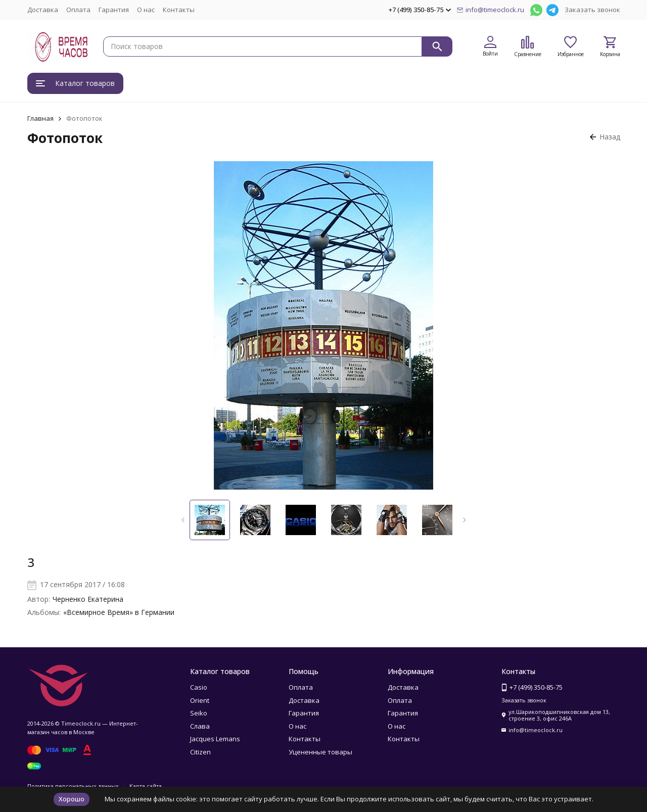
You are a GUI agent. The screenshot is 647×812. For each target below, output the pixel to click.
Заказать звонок (592, 10)
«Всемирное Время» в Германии (119, 612)
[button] (183, 520)
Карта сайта (146, 786)
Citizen (200, 752)
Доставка (43, 10)
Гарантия (114, 10)
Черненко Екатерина (88, 599)
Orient (200, 700)
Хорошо (72, 799)
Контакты (179, 10)
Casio (199, 687)
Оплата (78, 10)
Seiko (199, 713)
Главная (40, 118)
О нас (146, 10)
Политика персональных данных (73, 786)
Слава (200, 726)
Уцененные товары (320, 752)
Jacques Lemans (215, 739)
